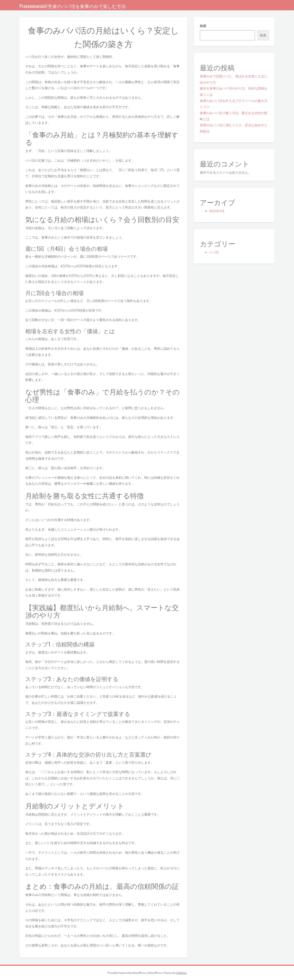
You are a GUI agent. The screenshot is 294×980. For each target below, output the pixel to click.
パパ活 (214, 252)
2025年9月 (217, 211)
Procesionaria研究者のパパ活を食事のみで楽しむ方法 (73, 6)
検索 (203, 26)
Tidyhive (181, 973)
